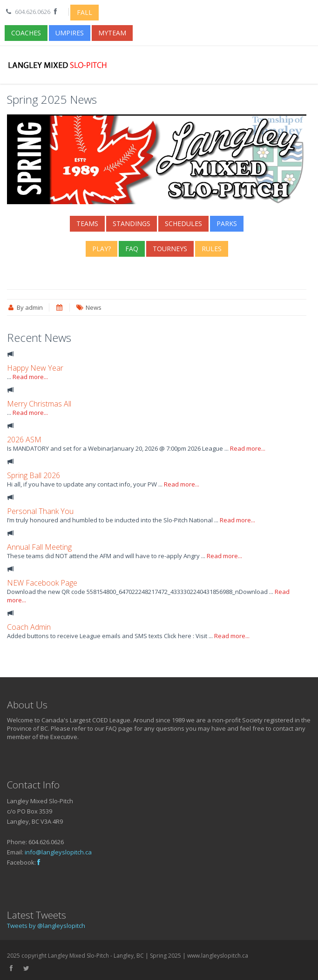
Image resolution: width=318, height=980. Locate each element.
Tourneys (170, 249)
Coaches (26, 33)
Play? (101, 249)
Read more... (30, 377)
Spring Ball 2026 (34, 475)
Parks (227, 223)
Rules (212, 249)
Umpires (70, 33)
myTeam (112, 33)
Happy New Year (35, 368)
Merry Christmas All (39, 404)
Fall (85, 12)
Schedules (183, 223)
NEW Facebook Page (42, 583)
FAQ (132, 249)
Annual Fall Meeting (39, 547)
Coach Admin (29, 627)
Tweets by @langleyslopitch (46, 926)
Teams (87, 223)
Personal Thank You (40, 511)
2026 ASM (24, 440)
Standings (132, 223)
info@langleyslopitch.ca (58, 852)
